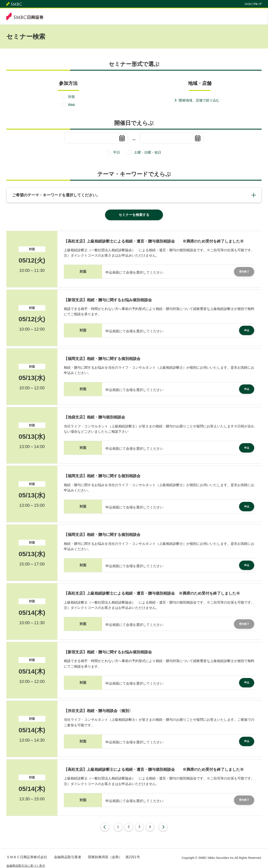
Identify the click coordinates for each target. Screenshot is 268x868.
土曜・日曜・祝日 (148, 152)
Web (72, 105)
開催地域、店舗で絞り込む (199, 100)
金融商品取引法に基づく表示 (26, 866)
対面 (71, 97)
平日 (117, 152)
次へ (163, 827)
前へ (105, 827)
